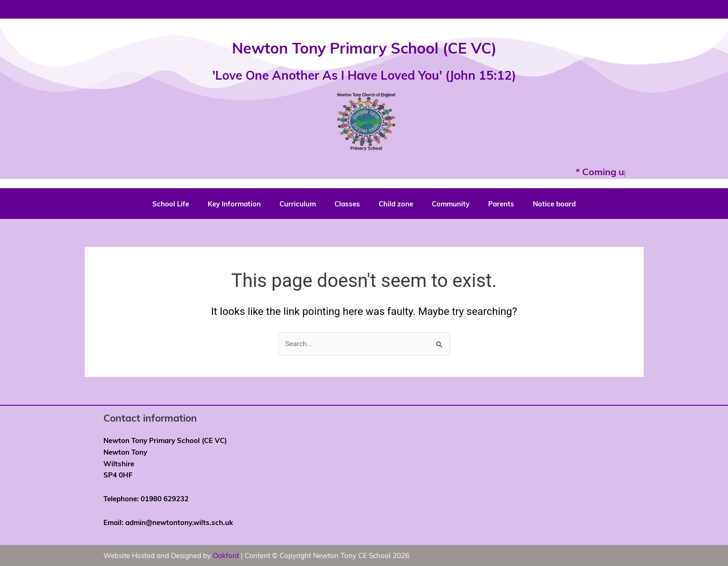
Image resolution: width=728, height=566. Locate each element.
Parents (501, 204)
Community (451, 204)
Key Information (234, 204)
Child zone (396, 204)
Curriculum (298, 204)
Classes (347, 204)
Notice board (554, 204)
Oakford (226, 556)
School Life (171, 204)
